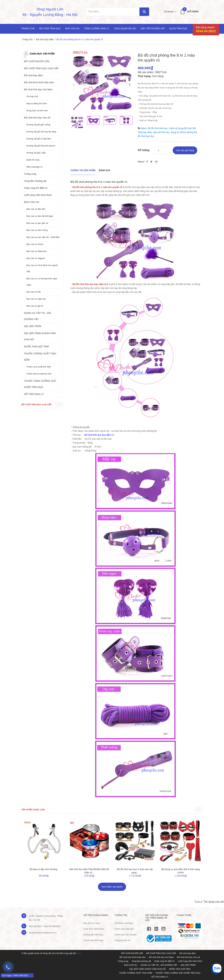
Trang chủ (28, 28)
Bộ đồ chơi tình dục (158, 128)
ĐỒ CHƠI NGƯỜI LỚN (37, 61)
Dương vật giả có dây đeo (39, 139)
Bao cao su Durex (35, 244)
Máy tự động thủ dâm (37, 103)
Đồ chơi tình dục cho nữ (37, 118)
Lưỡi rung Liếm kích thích (38, 195)
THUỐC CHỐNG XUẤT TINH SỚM (40, 357)
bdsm (144, 128)
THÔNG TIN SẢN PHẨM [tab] (83, 170)
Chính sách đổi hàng (93, 940)
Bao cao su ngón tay (36, 299)
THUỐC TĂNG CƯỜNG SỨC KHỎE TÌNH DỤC (40, 384)
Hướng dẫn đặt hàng (93, 935)
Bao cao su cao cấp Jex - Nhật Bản (43, 237)
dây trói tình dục (161, 132)
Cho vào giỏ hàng (185, 150)
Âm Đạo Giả (32, 96)
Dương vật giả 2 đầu (36, 153)
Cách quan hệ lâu (125, 28)
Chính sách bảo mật (124, 929)
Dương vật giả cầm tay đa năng (41, 132)
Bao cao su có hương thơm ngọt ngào (42, 282)
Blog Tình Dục (178, 28)
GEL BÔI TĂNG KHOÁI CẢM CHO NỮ (40, 336)
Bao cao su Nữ (34, 292)
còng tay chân (145, 132)
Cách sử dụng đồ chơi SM (182, 128)
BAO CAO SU (32, 202)
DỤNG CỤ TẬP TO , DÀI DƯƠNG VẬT (37, 316)
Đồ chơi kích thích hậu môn (39, 82)
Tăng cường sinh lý (97, 28)
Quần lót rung (33, 160)
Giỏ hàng (193, 11)
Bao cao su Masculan (37, 251)
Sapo (79, 953)
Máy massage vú (34, 167)
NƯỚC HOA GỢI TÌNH (36, 346)
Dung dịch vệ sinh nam (37, 111)
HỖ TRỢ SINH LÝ (34, 394)
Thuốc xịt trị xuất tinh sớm (39, 367)
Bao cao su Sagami (36, 258)
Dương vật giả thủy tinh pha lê (41, 146)
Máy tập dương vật (153, 28)
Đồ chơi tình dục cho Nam (38, 89)
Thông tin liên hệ (122, 940)
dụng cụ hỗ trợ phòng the (184, 132)
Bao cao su (72, 28)
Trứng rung (30, 174)
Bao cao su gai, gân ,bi (37, 223)
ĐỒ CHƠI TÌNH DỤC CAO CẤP (41, 68)
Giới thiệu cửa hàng (124, 923)
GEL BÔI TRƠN (33, 326)
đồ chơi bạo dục (146, 136)
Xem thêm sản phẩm (112, 887)
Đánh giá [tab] (104, 170)
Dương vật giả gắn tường (38, 125)
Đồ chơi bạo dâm (45, 39)
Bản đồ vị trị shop (92, 923)
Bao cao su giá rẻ (35, 306)
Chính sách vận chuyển (125, 935)
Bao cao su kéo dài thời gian (40, 216)
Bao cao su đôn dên (36, 209)
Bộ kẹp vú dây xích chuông (44, 869)
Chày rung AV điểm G (36, 188)
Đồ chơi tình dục (50, 28)
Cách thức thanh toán (94, 929)
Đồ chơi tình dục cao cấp (36, 405)
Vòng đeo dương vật (35, 181)
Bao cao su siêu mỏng (37, 230)
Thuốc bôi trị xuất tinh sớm (39, 374)
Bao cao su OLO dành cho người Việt (42, 268)
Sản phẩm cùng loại (33, 810)
